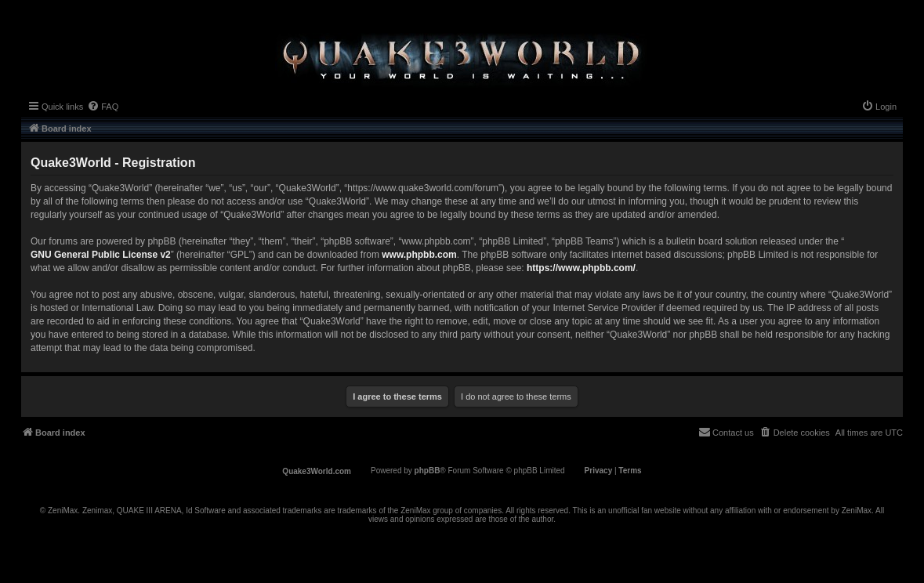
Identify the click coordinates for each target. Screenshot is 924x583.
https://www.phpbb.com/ (581, 268)
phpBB (428, 471)
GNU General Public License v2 (101, 255)
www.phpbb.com (419, 255)
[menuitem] (103, 107)
